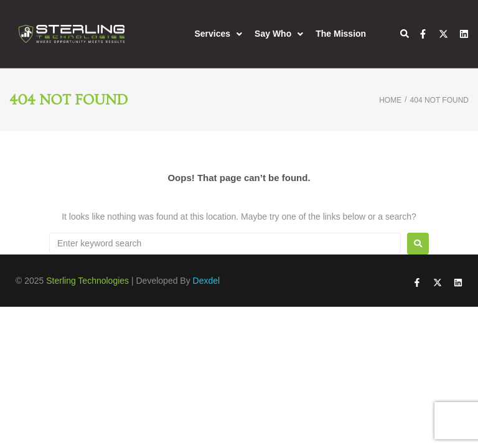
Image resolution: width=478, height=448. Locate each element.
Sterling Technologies (87, 281)
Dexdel (207, 281)
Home (390, 100)
